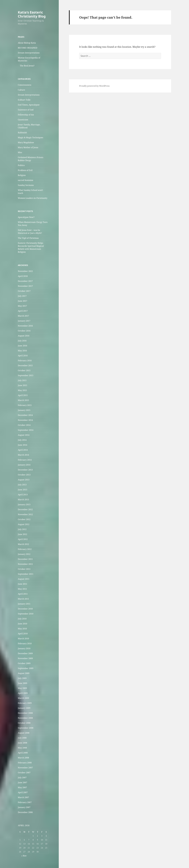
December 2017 (25, 281)
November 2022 (25, 271)
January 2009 (24, 708)
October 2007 (24, 773)
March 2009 (23, 698)
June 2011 (22, 584)
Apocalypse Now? (26, 217)
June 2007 (22, 782)
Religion (22, 175)
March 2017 (23, 316)
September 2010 (26, 614)
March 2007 (23, 797)
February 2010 (25, 643)
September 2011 (26, 574)
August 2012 (24, 524)
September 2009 (26, 668)
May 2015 (22, 390)
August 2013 (24, 480)
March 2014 (23, 455)
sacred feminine (26, 180)
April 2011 (23, 594)
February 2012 (25, 549)
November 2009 (25, 658)
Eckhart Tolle (24, 100)
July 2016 (22, 341)
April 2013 (23, 495)
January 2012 (24, 554)
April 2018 (23, 276)
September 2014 (26, 430)
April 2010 (23, 634)
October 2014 (24, 425)
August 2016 (24, 336)
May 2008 (22, 748)
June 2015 (22, 385)
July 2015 (22, 380)
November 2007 (25, 768)
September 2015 (26, 375)
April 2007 (23, 792)
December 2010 (25, 609)
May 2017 (22, 306)
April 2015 (23, 395)
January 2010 (24, 648)
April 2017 (23, 311)
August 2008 (24, 733)
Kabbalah (22, 133)
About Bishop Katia (27, 43)
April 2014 (23, 450)
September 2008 (26, 728)
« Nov (24, 856)
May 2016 (22, 351)
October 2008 (24, 723)
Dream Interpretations (29, 53)
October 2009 (24, 663)
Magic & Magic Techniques (30, 138)
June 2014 (22, 445)
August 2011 (24, 579)
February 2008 (25, 763)
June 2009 (22, 683)
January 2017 (24, 321)
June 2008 (22, 743)
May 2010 (22, 629)
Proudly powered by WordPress (94, 86)
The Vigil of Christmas (28, 238)
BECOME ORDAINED (28, 48)
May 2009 (22, 688)
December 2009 (25, 653)
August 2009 (24, 673)
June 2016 (22, 346)
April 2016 (23, 356)
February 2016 (25, 361)
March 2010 (23, 639)
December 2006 (25, 812)
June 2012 (22, 534)
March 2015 (23, 400)
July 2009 (22, 678)
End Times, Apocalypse (29, 105)
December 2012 (25, 509)
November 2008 (25, 718)
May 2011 (22, 589)
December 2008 (25, 713)
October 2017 (24, 291)
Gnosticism (23, 120)
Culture (21, 90)
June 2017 (22, 301)
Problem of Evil (25, 170)
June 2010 (22, 624)
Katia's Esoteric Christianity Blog (32, 14)
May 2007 (22, 787)
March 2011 (23, 599)
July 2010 (22, 619)
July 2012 (22, 529)
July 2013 (22, 485)
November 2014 (25, 420)
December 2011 (25, 559)
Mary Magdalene (26, 142)
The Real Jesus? (27, 66)
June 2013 (22, 490)
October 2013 (24, 475)
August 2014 (24, 435)
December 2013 (25, 470)
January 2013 (24, 504)
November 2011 (25, 564)
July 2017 (22, 296)
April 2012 (23, 539)
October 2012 (24, 519)
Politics (21, 165)
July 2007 (22, 778)
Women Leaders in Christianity (33, 198)
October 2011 (24, 569)
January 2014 (24, 465)
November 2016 (25, 326)
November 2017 (25, 286)
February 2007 (25, 802)
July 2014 (22, 440)
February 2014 (25, 460)
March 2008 (23, 758)
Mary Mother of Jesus (28, 147)
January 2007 (24, 807)
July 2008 (22, 738)
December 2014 (25, 415)
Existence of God (26, 110)
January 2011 (24, 604)
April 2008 (23, 753)
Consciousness (25, 85)
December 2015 (25, 365)
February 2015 (25, 405)
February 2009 (25, 703)
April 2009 (23, 693)
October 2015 (24, 370)
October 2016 (24, 331)
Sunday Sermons (26, 185)
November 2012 (25, 514)
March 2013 (23, 500)
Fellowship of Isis (26, 115)
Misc (20, 152)
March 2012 (23, 544)
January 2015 (24, 410)
